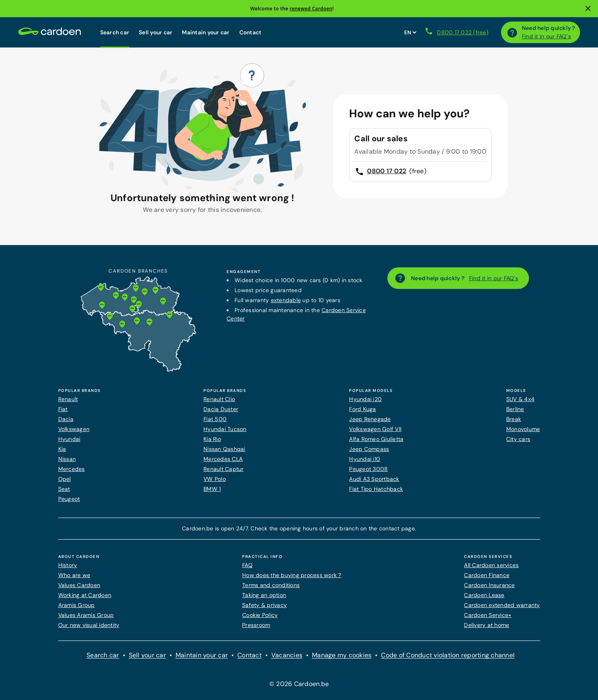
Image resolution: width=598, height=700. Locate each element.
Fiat (63, 409)
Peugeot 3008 (368, 469)
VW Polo (215, 479)
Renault (68, 399)
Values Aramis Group (86, 615)
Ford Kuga (362, 409)
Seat (64, 489)
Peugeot (69, 499)
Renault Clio (219, 399)
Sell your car (156, 32)
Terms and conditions (271, 585)
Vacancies (287, 655)
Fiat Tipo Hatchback (376, 489)
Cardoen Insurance (489, 585)
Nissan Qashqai (224, 449)
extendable (286, 300)
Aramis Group (77, 605)
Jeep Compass (369, 449)
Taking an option (264, 595)
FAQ (247, 565)
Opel (65, 479)
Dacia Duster (221, 409)
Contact (251, 32)
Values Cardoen (79, 585)
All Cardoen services (491, 565)
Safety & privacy (264, 605)
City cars (518, 439)
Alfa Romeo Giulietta (376, 439)
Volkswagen (74, 429)
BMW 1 (212, 489)
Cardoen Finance (487, 575)
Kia (62, 449)
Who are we (74, 575)
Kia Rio (212, 439)
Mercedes (72, 469)
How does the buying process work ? (292, 575)
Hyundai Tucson (225, 429)
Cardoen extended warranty (502, 605)
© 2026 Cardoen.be (299, 684)
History (68, 565)
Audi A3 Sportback (374, 479)
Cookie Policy (260, 615)
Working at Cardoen (85, 595)
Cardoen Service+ (488, 615)
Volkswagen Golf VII (375, 429)
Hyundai (69, 439)
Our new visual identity (89, 625)
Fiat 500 (215, 419)
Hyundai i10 (365, 459)
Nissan (67, 459)
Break (514, 419)
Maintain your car (206, 32)
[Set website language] (410, 32)
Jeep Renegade (370, 419)
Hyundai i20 (365, 399)
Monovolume (523, 429)
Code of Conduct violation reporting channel (448, 655)
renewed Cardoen (311, 9)
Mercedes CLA (223, 459)
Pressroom (256, 625)
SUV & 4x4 (520, 399)
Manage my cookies (342, 655)
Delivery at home (486, 625)
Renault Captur (224, 469)
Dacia (66, 419)
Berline (515, 409)
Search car (115, 32)
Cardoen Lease (484, 595)
